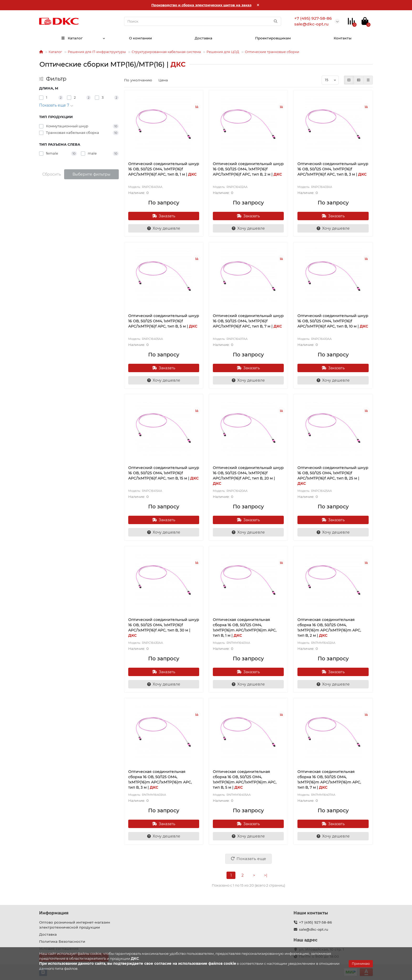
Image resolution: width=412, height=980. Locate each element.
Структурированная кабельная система (166, 52)
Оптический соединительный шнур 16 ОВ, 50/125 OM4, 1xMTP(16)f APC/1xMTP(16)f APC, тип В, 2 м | (248, 169)
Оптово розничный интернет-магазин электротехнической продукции (75, 925)
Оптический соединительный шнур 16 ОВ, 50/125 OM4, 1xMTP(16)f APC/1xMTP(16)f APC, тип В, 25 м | (333, 476)
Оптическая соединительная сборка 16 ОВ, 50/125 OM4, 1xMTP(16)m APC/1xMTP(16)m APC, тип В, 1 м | (245, 628)
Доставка (204, 38)
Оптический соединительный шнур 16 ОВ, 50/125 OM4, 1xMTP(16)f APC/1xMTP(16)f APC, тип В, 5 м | (164, 321)
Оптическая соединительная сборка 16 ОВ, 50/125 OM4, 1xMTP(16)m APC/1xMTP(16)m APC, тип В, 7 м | (329, 779)
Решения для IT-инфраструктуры (97, 52)
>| (266, 875)
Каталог (72, 38)
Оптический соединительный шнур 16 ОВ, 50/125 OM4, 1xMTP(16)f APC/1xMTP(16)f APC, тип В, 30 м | (164, 628)
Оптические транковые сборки (272, 52)
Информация (54, 913)
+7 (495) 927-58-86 (315, 922)
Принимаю (361, 964)
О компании (140, 38)
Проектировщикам (273, 38)
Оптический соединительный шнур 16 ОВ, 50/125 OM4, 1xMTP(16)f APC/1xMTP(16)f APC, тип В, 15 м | (164, 473)
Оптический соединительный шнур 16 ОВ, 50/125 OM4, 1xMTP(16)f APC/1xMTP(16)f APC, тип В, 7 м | (248, 321)
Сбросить (52, 174)
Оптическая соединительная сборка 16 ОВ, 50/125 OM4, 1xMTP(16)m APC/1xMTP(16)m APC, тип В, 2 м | (329, 628)
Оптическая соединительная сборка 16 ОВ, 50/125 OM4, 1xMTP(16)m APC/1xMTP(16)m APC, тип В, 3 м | (160, 779)
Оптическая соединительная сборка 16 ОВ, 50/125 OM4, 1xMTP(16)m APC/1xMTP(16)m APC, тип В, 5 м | (245, 779)
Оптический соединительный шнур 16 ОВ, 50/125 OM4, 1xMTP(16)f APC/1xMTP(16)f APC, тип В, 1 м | (164, 169)
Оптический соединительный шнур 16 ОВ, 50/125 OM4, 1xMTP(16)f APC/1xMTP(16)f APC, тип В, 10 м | (333, 321)
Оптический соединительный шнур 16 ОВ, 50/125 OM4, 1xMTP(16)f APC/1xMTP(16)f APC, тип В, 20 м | (248, 476)
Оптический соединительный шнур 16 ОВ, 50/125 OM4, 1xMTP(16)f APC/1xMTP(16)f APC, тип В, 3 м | (333, 169)
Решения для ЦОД (223, 52)
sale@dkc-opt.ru (314, 929)
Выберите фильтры (91, 174)
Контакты (343, 38)
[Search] (203, 21)
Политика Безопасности (62, 941)
